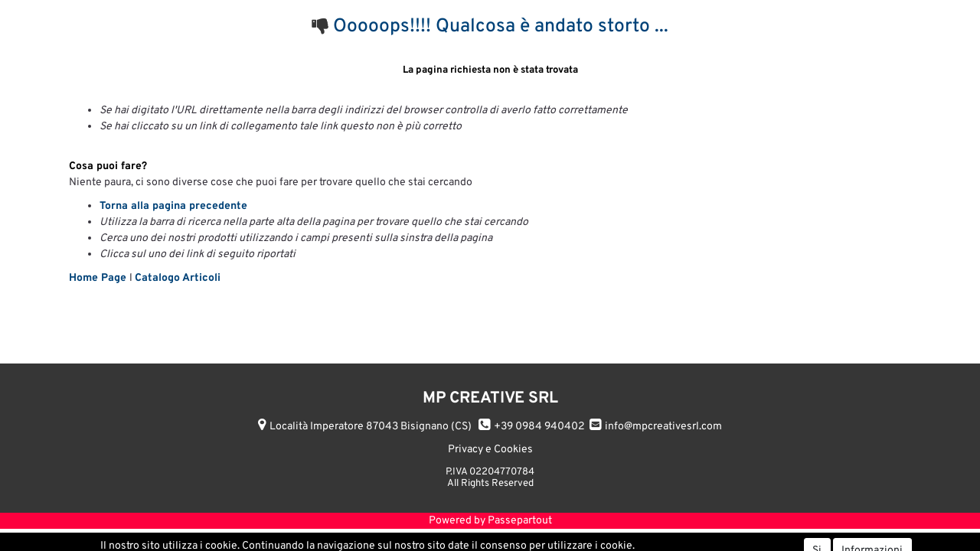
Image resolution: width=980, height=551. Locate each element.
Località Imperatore (371, 427)
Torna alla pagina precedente (173, 206)
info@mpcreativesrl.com (663, 427)
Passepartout (520, 521)
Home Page (99, 278)
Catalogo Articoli (178, 278)
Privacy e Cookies (490, 450)
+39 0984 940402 (539, 427)
